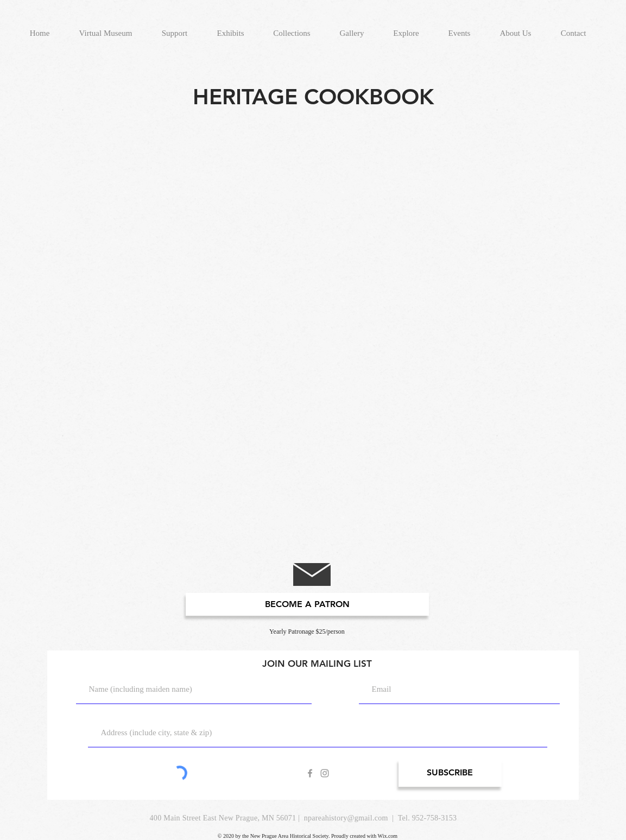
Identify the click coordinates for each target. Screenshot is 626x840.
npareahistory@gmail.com (346, 818)
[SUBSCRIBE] (450, 773)
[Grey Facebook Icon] (310, 773)
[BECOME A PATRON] (307, 604)
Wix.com (388, 836)
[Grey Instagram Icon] (325, 773)
